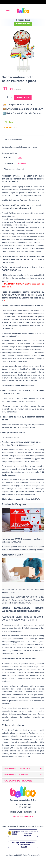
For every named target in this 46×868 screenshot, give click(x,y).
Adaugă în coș (23, 97)
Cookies (40, 826)
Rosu (20, 158)
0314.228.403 (25, 807)
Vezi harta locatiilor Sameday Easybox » (20, 200)
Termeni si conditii (26, 826)
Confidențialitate (9, 826)
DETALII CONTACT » (23, 816)
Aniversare (22, 163)
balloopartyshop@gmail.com (33, 459)
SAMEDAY (24, 369)
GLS (34, 369)
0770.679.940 (25, 805)
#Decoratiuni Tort (23, 24)
